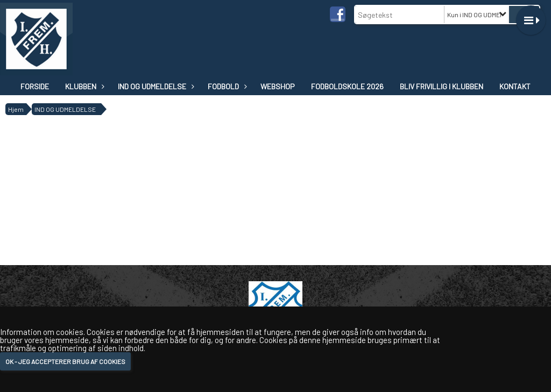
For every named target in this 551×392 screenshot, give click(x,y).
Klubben (83, 86)
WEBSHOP (278, 86)
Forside (35, 86)
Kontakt (515, 86)
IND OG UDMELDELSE (155, 86)
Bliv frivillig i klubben (441, 86)
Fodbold (226, 86)
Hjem (16, 109)
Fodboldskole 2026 (347, 86)
